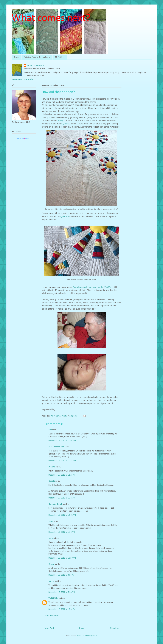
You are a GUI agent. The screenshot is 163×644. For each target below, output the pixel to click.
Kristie (51, 564)
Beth (51, 538)
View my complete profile (23, 79)
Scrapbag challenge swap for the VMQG (91, 287)
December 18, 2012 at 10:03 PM (62, 609)
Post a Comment (53, 615)
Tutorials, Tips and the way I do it (37, 57)
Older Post (115, 628)
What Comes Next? (36, 66)
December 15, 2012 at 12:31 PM (62, 475)
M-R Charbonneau (57, 447)
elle (50, 430)
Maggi (51, 581)
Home (16, 57)
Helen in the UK (55, 504)
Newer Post (49, 628)
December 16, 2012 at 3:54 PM (61, 575)
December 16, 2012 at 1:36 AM (62, 532)
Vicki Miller (54, 598)
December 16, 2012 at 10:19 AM (62, 558)
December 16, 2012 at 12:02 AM (62, 515)
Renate (52, 481)
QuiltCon (65, 216)
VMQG (61, 121)
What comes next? (51, 18)
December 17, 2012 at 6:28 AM (62, 592)
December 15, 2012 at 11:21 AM (62, 461)
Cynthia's (66, 124)
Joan (51, 521)
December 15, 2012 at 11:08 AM (62, 441)
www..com (23, 138)
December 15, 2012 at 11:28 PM (62, 498)
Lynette (52, 467)
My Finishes (60, 57)
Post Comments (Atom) (87, 636)
